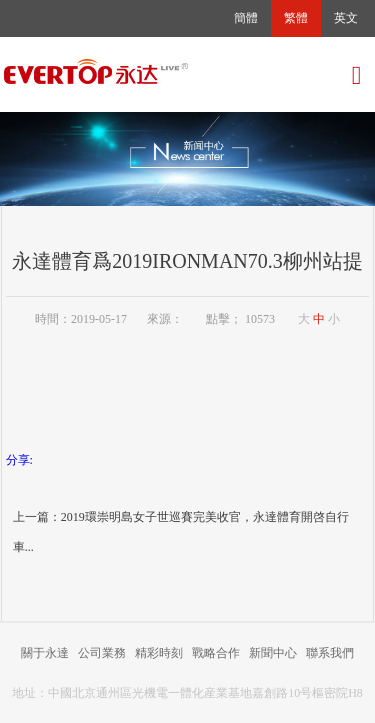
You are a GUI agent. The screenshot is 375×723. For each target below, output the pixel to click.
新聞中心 (273, 653)
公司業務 (102, 653)
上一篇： (37, 517)
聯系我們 (330, 653)
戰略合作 (216, 653)
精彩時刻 (159, 653)
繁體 (296, 18)
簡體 (246, 18)
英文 (346, 18)
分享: (19, 460)
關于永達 (45, 653)
